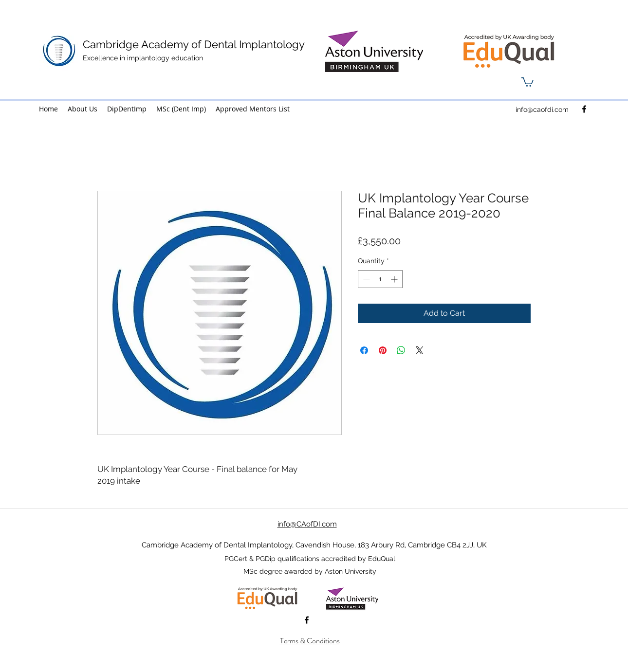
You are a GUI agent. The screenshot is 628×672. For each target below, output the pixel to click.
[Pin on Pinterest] (383, 350)
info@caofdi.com (542, 109)
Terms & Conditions (310, 641)
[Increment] (395, 279)
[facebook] (584, 109)
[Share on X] (420, 350)
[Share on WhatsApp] (401, 350)
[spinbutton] (380, 279)
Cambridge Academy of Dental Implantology (194, 44)
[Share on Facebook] (364, 350)
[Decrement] (365, 279)
